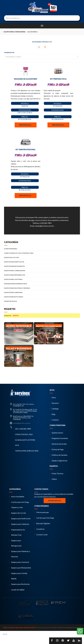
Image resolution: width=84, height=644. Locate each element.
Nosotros (54, 403)
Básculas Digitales (42, 523)
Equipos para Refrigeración (15, 543)
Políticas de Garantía (58, 455)
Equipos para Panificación (20, 518)
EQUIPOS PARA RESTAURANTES (42, 266)
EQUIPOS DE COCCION (42, 257)
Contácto (54, 420)
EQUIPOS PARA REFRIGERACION (42, 275)
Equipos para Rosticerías (19, 584)
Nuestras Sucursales (58, 444)
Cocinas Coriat (41, 535)
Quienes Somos (56, 433)
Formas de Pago (57, 449)
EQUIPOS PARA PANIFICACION (42, 262)
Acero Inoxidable (17, 496)
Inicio (53, 397)
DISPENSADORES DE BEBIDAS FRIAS (42, 284)
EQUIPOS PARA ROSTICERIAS (42, 297)
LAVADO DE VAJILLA (42, 301)
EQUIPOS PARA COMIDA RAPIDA (42, 271)
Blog (52, 414)
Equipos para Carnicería (19, 562)
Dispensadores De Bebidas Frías (17, 532)
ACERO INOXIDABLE (42, 249)
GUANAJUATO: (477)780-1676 (25, 443)
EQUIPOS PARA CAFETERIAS (42, 279)
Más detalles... (26, 125)
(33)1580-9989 (46, 223)
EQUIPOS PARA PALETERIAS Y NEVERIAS (42, 288)
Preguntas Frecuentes (59, 438)
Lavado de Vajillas (17, 590)
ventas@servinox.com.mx (44, 226)
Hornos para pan (42, 512)
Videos (53, 479)
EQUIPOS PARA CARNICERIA (42, 292)
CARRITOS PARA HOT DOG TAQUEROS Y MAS (42, 253)
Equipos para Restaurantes (20, 568)
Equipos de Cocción (18, 513)
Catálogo (54, 409)
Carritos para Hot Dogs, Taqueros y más (19, 505)
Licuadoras (39, 529)
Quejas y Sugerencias (59, 461)
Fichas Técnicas (56, 473)
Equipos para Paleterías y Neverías (20, 554)
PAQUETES (42, 316)
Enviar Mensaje (55, 501)
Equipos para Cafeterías (19, 524)
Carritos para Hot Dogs (44, 518)
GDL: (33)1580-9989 (23, 429)
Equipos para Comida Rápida (18, 576)
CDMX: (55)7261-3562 (24, 434)
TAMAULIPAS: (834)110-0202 (27, 451)
